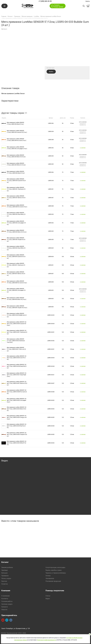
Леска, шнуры (6, 578)
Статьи (48, 596)
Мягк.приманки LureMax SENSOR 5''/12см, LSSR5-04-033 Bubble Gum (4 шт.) (17, 315)
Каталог (10, 16)
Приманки (17, 16)
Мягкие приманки (27, 16)
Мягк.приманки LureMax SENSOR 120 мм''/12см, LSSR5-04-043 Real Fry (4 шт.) (17, 426)
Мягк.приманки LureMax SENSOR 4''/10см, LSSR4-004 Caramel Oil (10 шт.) (16, 257)
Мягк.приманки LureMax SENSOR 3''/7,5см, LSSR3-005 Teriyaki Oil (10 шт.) (16, 240)
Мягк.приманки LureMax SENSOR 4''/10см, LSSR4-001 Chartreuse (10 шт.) (16, 265)
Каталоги (5, 607)
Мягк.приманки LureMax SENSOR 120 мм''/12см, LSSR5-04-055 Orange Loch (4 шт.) (17, 417)
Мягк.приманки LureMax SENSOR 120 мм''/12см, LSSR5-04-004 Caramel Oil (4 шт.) (17, 324)
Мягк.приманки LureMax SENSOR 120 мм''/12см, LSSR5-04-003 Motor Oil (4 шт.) (17, 409)
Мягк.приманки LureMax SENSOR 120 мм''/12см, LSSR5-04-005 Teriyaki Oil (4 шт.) (17, 434)
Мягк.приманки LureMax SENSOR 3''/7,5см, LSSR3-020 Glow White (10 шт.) (16, 214)
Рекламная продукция (53, 581)
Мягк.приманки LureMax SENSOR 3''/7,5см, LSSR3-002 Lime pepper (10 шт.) (16, 223)
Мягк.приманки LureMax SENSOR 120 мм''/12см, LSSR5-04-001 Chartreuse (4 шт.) (17, 332)
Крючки (4, 581)
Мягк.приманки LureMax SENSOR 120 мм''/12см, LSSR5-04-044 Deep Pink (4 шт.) (17, 366)
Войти (88, 1)
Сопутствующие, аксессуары (55, 567)
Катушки (4, 573)
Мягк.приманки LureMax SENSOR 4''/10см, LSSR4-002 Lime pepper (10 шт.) (16, 290)
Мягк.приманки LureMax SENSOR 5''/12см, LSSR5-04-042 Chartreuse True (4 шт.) (16, 341)
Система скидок (7, 604)
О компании (5, 596)
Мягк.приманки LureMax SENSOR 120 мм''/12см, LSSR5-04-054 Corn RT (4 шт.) (17, 358)
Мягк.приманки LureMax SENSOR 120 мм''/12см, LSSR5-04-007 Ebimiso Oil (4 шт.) (17, 383)
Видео (48, 599)
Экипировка (50, 578)
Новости (4, 610)
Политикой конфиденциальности (47, 640)
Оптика (48, 576)
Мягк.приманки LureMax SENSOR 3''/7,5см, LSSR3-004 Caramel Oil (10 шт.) (16, 181)
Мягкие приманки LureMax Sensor (51, 16)
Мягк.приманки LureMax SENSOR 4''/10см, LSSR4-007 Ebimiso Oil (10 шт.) (16, 274)
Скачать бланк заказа (59, 6)
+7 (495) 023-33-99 (45, 1)
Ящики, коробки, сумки (54, 570)
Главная (4, 16)
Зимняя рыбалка (7, 567)
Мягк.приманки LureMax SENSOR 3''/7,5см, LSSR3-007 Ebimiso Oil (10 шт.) (16, 198)
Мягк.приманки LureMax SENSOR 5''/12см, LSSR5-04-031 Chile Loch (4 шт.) (16, 349)
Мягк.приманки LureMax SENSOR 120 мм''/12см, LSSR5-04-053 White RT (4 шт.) (17, 443)
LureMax (36, 16)
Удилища (4, 570)
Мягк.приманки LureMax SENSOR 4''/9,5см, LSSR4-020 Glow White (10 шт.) (16, 248)
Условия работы (7, 601)
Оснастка (5, 584)
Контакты (5, 599)
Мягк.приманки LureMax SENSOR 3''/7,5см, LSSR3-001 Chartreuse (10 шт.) (16, 189)
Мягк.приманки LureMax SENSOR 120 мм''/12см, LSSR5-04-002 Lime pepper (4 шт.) (17, 400)
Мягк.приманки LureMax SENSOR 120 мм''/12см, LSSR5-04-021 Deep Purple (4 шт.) (17, 375)
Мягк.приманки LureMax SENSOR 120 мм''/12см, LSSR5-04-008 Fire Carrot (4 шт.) (17, 392)
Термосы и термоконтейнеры (56, 573)
